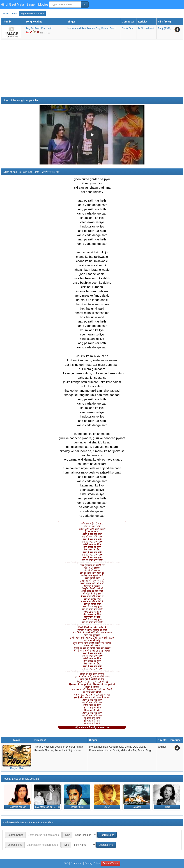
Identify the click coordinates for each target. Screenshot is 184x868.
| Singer (30, 4)
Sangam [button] (137, 807)
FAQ (66, 863)
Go (85, 4)
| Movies (42, 4)
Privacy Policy (92, 863)
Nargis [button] (167, 807)
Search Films (106, 845)
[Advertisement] (92, 68)
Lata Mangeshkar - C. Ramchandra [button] (48, 807)
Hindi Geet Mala (12, 4)
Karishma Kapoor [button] (17, 807)
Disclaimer (76, 863)
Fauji (15, 13)
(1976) (165, 28)
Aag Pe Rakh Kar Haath (32, 13)
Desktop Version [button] (111, 863)
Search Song (107, 835)
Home (6, 13)
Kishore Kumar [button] (77, 807)
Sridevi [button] (107, 807)
